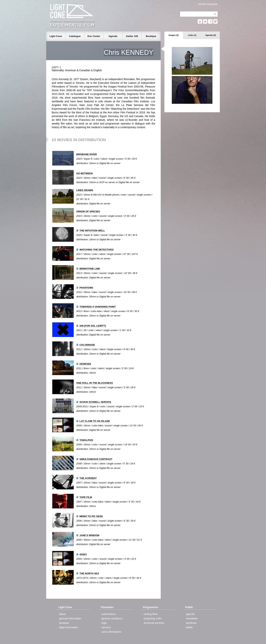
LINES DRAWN (85, 190)
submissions (109, 614)
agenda (190, 614)
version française (208, 4)
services (106, 627)
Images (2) (174, 35)
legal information (69, 627)
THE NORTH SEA (89, 573)
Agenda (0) (211, 35)
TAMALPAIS (86, 440)
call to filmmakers (111, 632)
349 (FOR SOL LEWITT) (93, 326)
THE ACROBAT (88, 478)
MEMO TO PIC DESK (91, 516)
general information (70, 618)
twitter (189, 627)
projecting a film (153, 618)
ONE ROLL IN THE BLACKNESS (95, 383)
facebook (191, 623)
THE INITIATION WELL (92, 231)
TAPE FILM (86, 497)
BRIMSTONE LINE (90, 269)
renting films (151, 614)
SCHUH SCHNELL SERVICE (95, 402)
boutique (64, 623)
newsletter (192, 618)
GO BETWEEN (85, 173)
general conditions (112, 618)
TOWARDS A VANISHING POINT (98, 307)
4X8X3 (83, 554)
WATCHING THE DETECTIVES (97, 250)
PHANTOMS (86, 288)
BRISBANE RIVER (87, 154)
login (104, 623)
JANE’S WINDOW (89, 535)
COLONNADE (87, 345)
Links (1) (192, 35)
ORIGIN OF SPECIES (88, 211)
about (62, 614)
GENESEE (85, 364)
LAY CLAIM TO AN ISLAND (95, 421)
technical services (154, 623)
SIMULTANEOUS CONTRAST (96, 459)
